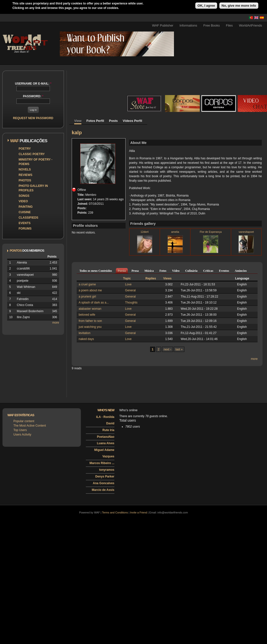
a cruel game (87, 284)
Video (23, 201)
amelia (175, 232)
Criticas (208, 271)
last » (179, 349)
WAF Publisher (163, 25)
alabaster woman (90, 309)
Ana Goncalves (104, 483)
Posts (113, 121)
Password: (33, 96)
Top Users (20, 430)
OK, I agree (206, 6)
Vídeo (176, 271)
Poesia (122, 271)
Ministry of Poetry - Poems (35, 162)
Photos (25, 180)
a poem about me (90, 290)
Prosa (135, 271)
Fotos (163, 271)
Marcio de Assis (103, 490)
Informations (188, 25)
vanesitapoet (246, 232)
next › (167, 349)
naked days (86, 339)
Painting (26, 207)
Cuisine (25, 212)
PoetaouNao (106, 437)
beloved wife (87, 315)
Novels (25, 169)
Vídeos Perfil (133, 121)
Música (149, 271)
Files (229, 25)
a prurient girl (87, 297)
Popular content (24, 421)
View (78, 121)
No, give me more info (239, 6)
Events (25, 223)
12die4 (144, 232)
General (130, 290)
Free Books (212, 25)
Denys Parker (105, 476)
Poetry (25, 149)
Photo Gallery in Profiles (33, 188)
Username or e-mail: (33, 84)
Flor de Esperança (211, 232)
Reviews (25, 175)
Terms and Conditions (115, 512)
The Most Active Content (30, 426)
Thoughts (131, 303)
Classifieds (28, 218)
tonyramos (107, 470)
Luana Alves (106, 443)
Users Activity (22, 435)
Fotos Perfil (95, 121)
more (56, 323)
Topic (127, 278)
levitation (84, 333)
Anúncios (241, 271)
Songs (24, 196)
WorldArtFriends (250, 25)
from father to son (90, 321)
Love (128, 284)
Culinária (191, 271)
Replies (151, 278)
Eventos (224, 271)
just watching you (90, 327)
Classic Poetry (32, 154)
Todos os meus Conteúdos (96, 271)
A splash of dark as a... (94, 303)
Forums (25, 229)
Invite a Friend (138, 512)
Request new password (33, 118)
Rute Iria (108, 430)
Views (167, 278)
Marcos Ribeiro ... (102, 463)
